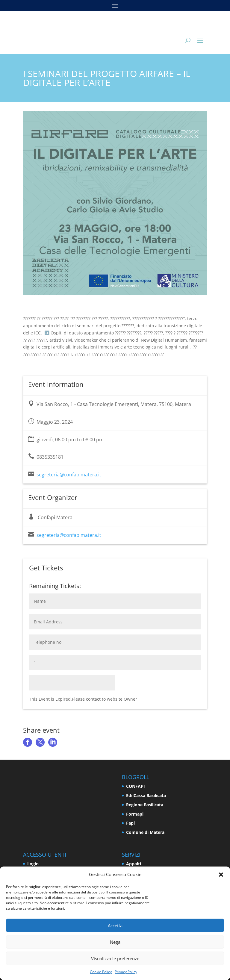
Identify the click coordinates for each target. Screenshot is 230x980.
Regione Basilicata (145, 805)
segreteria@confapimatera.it (69, 475)
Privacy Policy (126, 972)
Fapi (130, 823)
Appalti (134, 864)
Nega (115, 942)
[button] (221, 875)
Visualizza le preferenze (115, 958)
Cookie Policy (101, 972)
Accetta (115, 926)
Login (33, 864)
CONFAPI (136, 786)
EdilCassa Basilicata (146, 795)
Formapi (135, 814)
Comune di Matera (145, 832)
